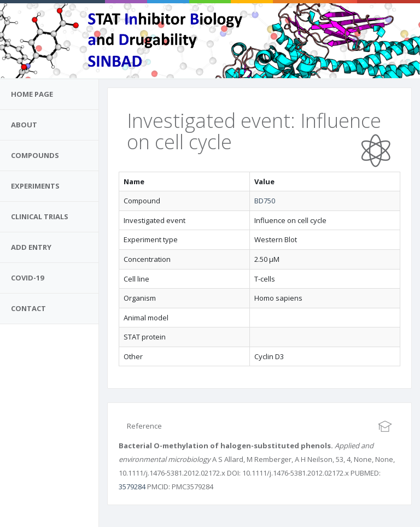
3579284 (132, 487)
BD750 (265, 201)
